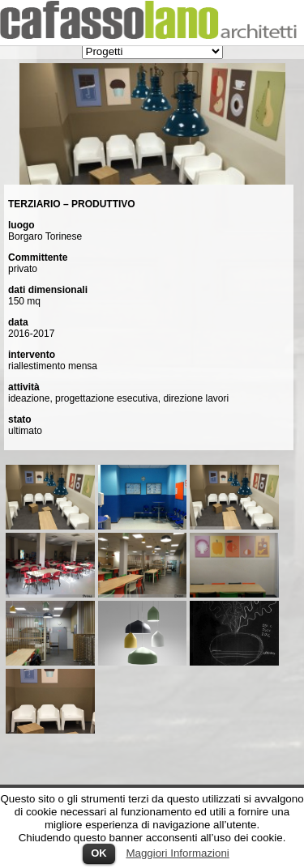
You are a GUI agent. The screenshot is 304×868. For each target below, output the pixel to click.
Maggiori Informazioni (177, 853)
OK (99, 853)
